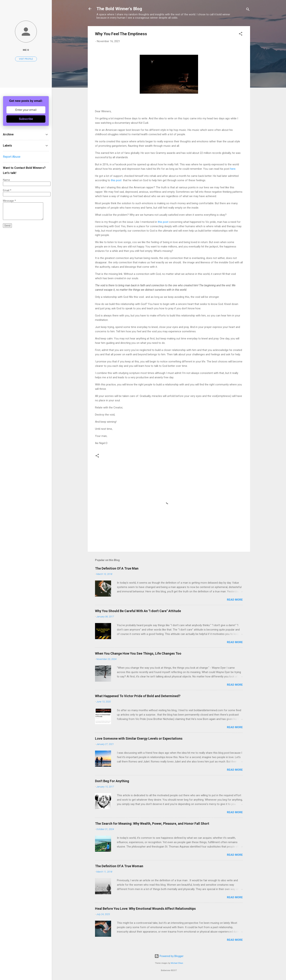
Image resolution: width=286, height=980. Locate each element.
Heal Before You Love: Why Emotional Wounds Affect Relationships (145, 909)
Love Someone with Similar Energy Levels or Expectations (139, 738)
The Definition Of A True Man (117, 568)
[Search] (248, 10)
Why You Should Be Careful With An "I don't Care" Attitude (138, 611)
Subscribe (26, 119)
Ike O (26, 50)
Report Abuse (12, 157)
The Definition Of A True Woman (119, 866)
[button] (241, 34)
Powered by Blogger (169, 956)
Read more (235, 600)
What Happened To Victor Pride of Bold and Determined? (138, 696)
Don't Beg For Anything (112, 781)
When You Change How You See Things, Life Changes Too (138, 653)
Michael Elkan (177, 963)
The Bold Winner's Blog (119, 9)
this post (116, 180)
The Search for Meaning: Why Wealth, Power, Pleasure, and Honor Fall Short (152, 824)
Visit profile (26, 59)
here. (233, 169)
